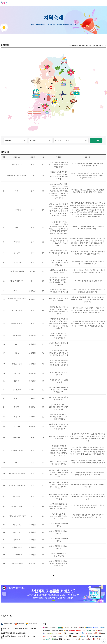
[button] (54, 601)
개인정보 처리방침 (7, 616)
